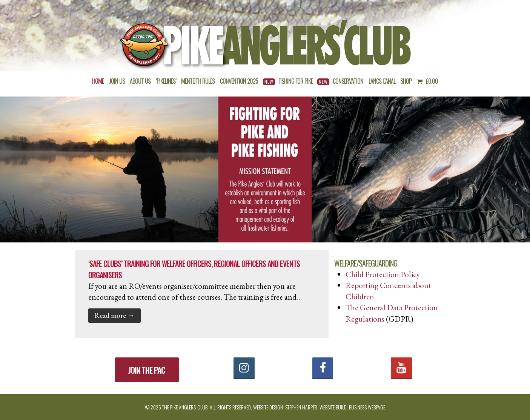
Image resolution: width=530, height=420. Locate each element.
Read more (114, 315)
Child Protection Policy (383, 274)
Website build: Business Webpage (352, 407)
